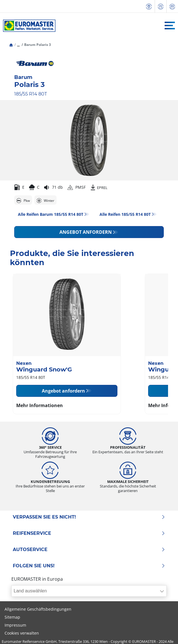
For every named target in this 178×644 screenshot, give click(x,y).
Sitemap (12, 617)
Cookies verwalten (22, 633)
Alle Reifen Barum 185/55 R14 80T (51, 214)
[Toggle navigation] (170, 26)
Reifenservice (89, 533)
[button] (18, 45)
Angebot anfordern (86, 232)
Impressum (15, 625)
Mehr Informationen (40, 405)
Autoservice (89, 550)
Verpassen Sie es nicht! (89, 517)
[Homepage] (11, 45)
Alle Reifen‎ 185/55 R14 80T (125, 214)
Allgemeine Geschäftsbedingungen (38, 609)
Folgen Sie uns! (89, 566)
